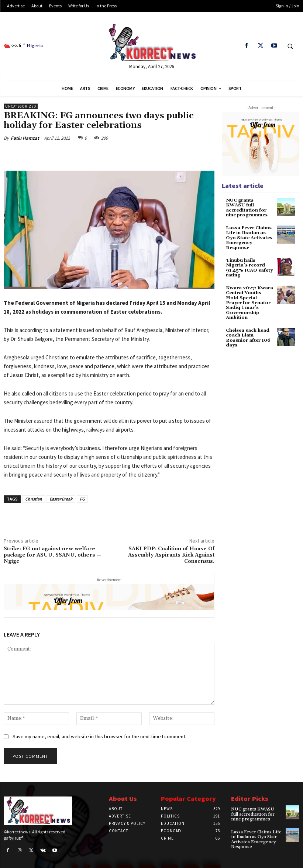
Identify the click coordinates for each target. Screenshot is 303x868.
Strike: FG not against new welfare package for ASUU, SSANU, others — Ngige (53, 555)
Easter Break (61, 499)
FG (82, 499)
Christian (34, 499)
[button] (290, 46)
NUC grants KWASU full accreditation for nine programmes (249, 208)
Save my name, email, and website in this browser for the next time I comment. (99, 736)
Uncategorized (21, 106)
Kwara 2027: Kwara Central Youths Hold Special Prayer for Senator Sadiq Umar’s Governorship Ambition (249, 301)
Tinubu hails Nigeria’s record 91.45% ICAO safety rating (249, 267)
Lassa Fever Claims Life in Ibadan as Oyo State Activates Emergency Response (249, 237)
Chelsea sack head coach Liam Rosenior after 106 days (248, 336)
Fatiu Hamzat (25, 138)
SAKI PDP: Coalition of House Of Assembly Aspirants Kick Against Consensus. (171, 555)
